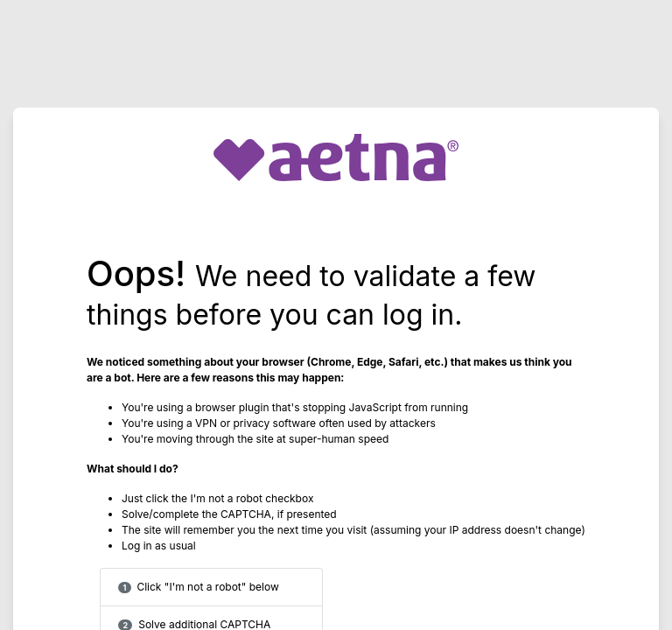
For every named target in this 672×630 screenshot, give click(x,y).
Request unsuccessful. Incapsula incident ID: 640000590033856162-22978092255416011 (336, 315)
